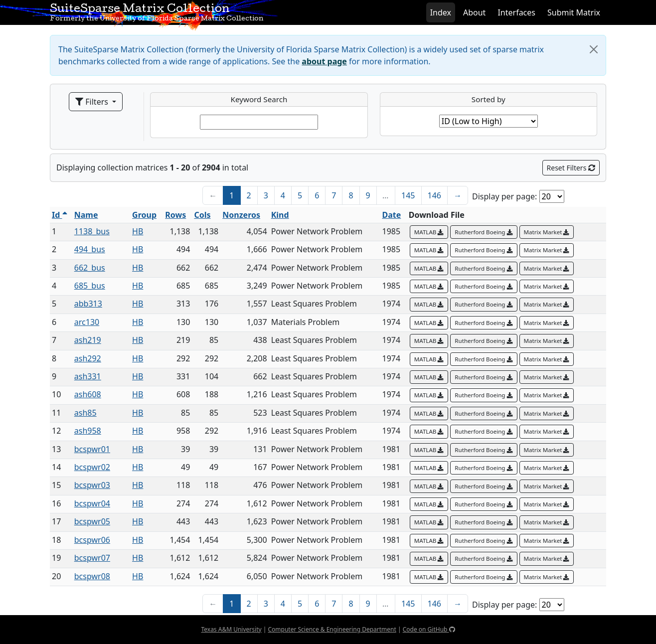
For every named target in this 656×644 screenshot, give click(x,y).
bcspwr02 (92, 467)
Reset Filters (571, 168)
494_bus (90, 249)
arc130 (87, 322)
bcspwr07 (92, 558)
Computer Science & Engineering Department (332, 629)
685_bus (90, 286)
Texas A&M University (231, 629)
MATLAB (429, 232)
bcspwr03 (92, 485)
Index (441, 12)
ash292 (88, 358)
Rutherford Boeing (484, 232)
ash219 (88, 340)
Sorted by (489, 99)
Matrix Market (547, 232)
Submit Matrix (574, 12)
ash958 (88, 431)
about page (324, 61)
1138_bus (92, 231)
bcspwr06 (92, 540)
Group (144, 215)
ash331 (88, 376)
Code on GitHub (429, 629)
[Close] (594, 49)
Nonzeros (241, 215)
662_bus (90, 268)
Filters (93, 102)
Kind (280, 215)
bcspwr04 (92, 503)
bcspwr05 (92, 521)
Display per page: (504, 196)
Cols (202, 215)
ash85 (85, 413)
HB (138, 231)
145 (408, 195)
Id (60, 215)
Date (392, 215)
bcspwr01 (92, 449)
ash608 (88, 394)
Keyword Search (259, 99)
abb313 (88, 304)
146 (434, 195)
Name (86, 215)
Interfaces (516, 12)
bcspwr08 (92, 576)
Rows (175, 215)
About (474, 12)
